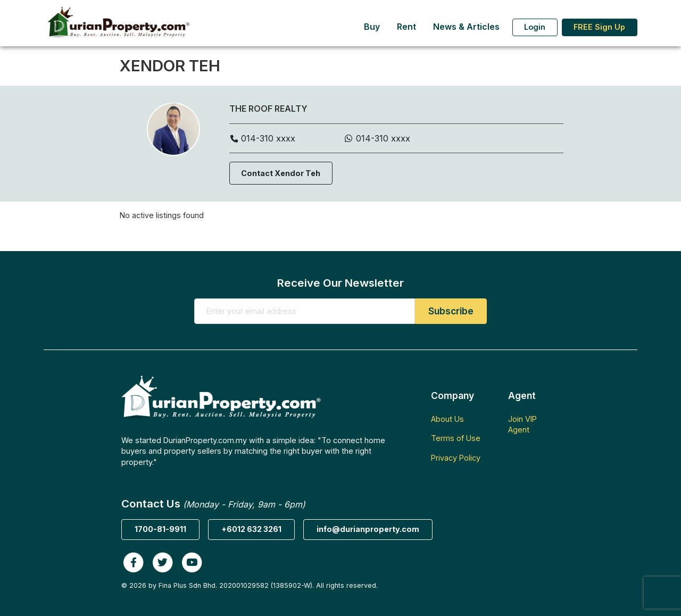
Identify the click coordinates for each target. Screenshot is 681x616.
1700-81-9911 (160, 529)
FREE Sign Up (599, 27)
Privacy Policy (456, 458)
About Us (447, 419)
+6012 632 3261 (251, 529)
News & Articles (466, 27)
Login (535, 27)
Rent (406, 27)
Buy (372, 27)
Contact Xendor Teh (281, 173)
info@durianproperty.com (368, 529)
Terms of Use (456, 438)
